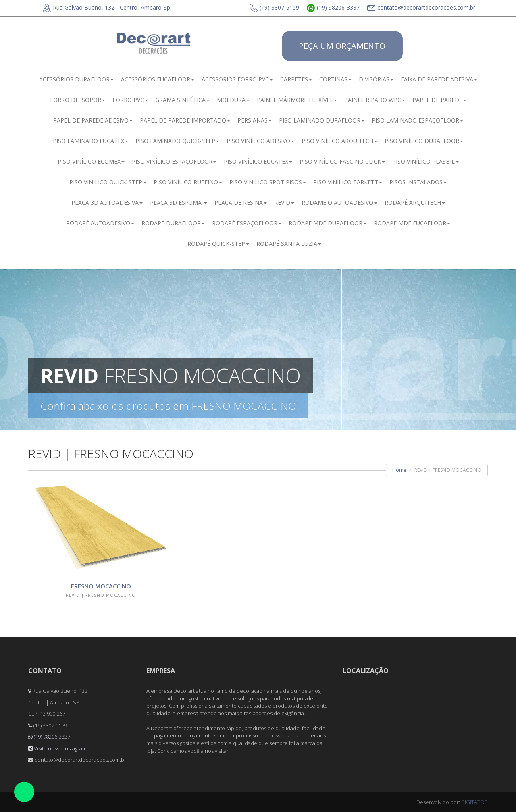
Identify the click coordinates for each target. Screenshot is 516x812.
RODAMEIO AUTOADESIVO (339, 202)
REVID (284, 202)
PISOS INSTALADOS (418, 182)
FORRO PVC (130, 100)
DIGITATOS (474, 802)
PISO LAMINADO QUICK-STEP (177, 141)
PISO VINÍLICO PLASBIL (425, 161)
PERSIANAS (255, 120)
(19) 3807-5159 (274, 7)
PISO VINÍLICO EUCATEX (258, 161)
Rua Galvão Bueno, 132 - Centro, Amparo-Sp (106, 7)
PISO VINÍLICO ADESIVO (260, 141)
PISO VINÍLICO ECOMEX (91, 161)
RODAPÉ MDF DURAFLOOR (328, 223)
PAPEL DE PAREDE (439, 100)
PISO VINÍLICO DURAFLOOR (424, 141)
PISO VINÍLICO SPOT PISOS (268, 182)
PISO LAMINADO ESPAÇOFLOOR (417, 120)
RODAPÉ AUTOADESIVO (100, 223)
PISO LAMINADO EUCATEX (91, 141)
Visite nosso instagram (57, 748)
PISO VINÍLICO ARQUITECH (339, 141)
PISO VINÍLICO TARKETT (348, 182)
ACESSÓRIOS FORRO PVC (237, 79)
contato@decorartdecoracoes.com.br (421, 7)
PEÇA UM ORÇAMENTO (342, 46)
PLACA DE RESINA (241, 202)
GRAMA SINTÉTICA (182, 100)
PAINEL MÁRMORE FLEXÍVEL (297, 100)
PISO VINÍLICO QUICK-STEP (108, 182)
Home (399, 470)
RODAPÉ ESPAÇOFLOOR (247, 223)
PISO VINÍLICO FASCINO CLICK (342, 161)
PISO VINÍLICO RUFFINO (188, 182)
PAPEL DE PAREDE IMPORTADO (185, 120)
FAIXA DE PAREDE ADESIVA (439, 79)
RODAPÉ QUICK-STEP (218, 244)
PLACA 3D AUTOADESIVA (107, 202)
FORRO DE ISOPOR (78, 100)
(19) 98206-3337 (333, 7)
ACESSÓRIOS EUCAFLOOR (158, 79)
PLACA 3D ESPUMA (179, 202)
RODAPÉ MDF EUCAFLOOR (412, 223)
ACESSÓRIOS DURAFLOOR (76, 79)
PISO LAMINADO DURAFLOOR (322, 120)
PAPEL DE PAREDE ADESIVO (93, 120)
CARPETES (296, 79)
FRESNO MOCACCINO (101, 586)
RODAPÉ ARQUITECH (415, 202)
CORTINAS (335, 79)
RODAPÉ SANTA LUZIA (289, 244)
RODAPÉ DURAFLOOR (173, 223)
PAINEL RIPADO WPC (375, 100)
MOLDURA (233, 100)
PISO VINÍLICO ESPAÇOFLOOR (174, 161)
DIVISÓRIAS (376, 79)
